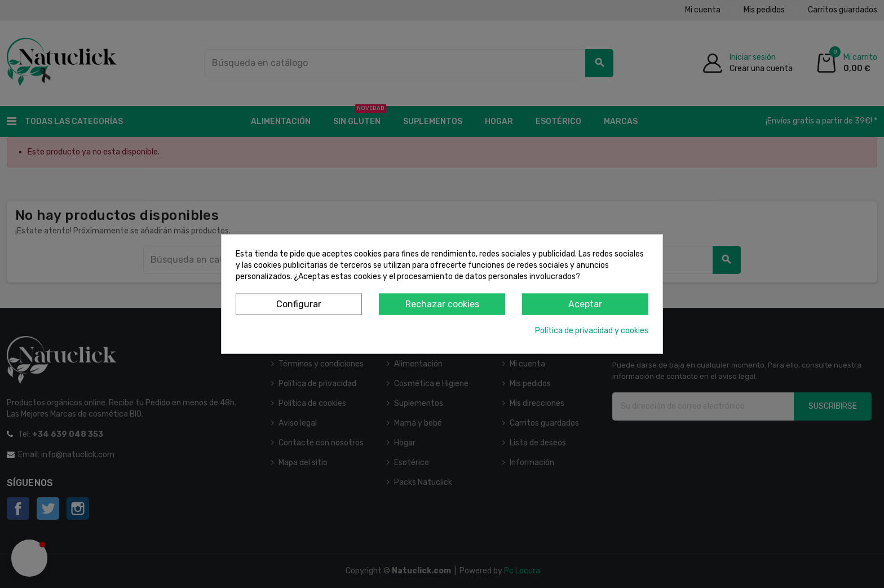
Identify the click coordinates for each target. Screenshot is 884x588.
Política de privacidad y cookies (592, 331)
